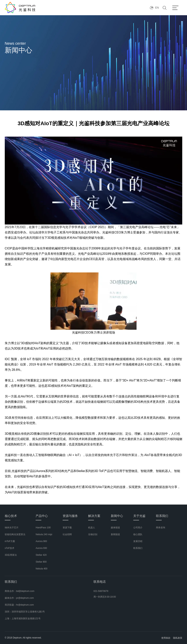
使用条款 (166, 638)
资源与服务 (70, 516)
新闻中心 (117, 516)
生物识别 (93, 534)
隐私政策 (178, 638)
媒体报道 (115, 528)
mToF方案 (10, 541)
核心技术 (11, 516)
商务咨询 (161, 528)
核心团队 (138, 534)
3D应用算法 (11, 555)
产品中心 (42, 516)
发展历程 (138, 541)
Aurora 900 (41, 541)
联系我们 (138, 548)
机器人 (92, 528)
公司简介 (138, 528)
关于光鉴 (139, 516)
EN (154, 8)
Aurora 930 (41, 548)
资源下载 (67, 528)
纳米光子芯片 (12, 528)
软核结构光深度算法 (15, 534)
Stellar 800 (41, 562)
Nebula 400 (41, 569)
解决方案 (94, 516)
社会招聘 (67, 534)
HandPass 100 (43, 528)
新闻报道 (115, 534)
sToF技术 (10, 548)
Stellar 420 (41, 555)
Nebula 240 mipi (44, 534)
